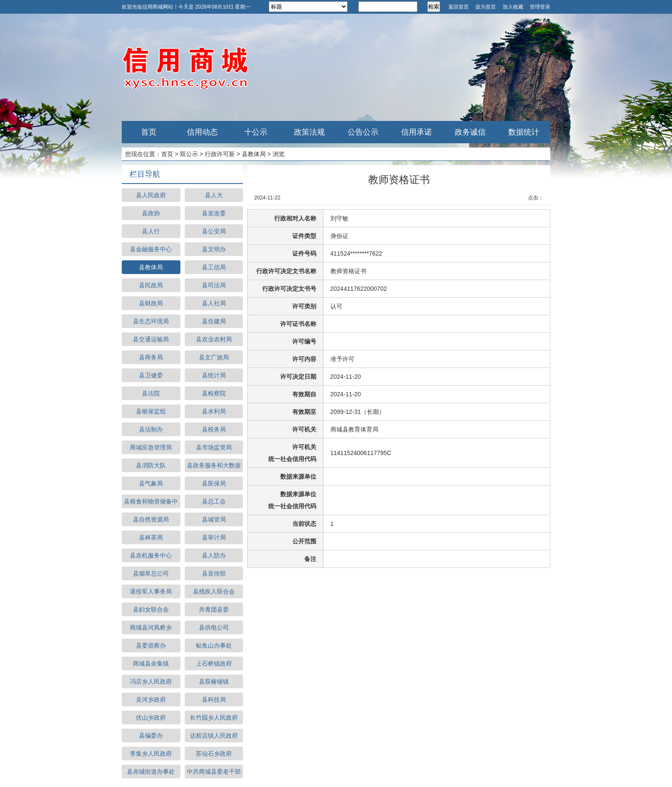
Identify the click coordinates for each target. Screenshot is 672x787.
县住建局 (214, 321)
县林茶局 (151, 537)
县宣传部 (214, 573)
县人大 (214, 195)
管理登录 (540, 7)
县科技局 (214, 700)
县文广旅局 (214, 357)
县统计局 (214, 375)
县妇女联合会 (151, 609)
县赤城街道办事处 (151, 772)
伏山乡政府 (151, 718)
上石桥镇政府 (214, 663)
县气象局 (151, 483)
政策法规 (309, 132)
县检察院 (214, 393)
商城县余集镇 (151, 663)
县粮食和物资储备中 (151, 501)
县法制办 (151, 429)
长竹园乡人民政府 (214, 718)
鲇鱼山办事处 (214, 645)
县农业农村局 (214, 339)
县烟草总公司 (151, 573)
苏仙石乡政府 (214, 754)
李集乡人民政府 (151, 754)
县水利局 (214, 411)
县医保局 (214, 483)
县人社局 (214, 303)
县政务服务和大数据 (214, 465)
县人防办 (214, 555)
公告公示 (363, 132)
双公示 (189, 154)
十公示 (256, 132)
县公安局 (214, 231)
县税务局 (214, 429)
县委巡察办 (151, 645)
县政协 (151, 213)
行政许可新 (220, 154)
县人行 (151, 231)
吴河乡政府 (151, 700)
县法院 (151, 393)
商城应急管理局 (151, 447)
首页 (149, 132)
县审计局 (214, 537)
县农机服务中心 (151, 555)
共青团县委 (214, 609)
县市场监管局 (214, 447)
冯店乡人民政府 (151, 681)
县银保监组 (151, 411)
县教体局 (254, 154)
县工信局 (214, 267)
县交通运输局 (151, 339)
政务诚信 (470, 132)
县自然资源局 (151, 519)
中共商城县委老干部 (214, 772)
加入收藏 (513, 7)
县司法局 (214, 285)
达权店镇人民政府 (214, 736)
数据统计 (524, 132)
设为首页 (486, 7)
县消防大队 (151, 465)
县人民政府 (151, 195)
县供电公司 (214, 627)
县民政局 (151, 285)
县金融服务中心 (151, 249)
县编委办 (151, 736)
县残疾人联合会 (214, 591)
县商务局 (151, 357)
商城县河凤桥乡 (151, 627)
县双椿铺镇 (214, 681)
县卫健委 (151, 375)
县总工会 (214, 501)
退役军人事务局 (151, 591)
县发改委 (214, 213)
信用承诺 (417, 132)
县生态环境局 (151, 321)
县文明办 (214, 249)
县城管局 (214, 519)
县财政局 (151, 303)
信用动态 (202, 132)
